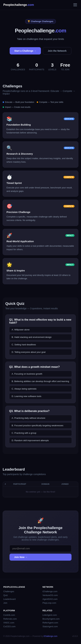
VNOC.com (9, 623)
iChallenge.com (50, 591)
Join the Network (57, 51)
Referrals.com (10, 619)
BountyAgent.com (51, 619)
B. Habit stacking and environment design (32, 337)
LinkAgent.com (50, 615)
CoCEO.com (9, 626)
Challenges (9, 591)
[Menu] (75, 5)
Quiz (6, 595)
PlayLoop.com (49, 603)
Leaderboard (9, 599)
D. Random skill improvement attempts (30, 440)
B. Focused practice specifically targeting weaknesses (38, 425)
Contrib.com (9, 615)
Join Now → (21, 557)
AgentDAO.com (50, 599)
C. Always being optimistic (24, 389)
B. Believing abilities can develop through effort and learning (40, 381)
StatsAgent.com (50, 626)
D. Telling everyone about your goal (29, 352)
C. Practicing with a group (24, 433)
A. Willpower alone (21, 330)
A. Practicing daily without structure (28, 418)
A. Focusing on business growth (27, 374)
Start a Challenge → (25, 51)
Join (5, 603)
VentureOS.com (50, 595)
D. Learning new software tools (26, 396)
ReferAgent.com (50, 623)
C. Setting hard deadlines (24, 345)
